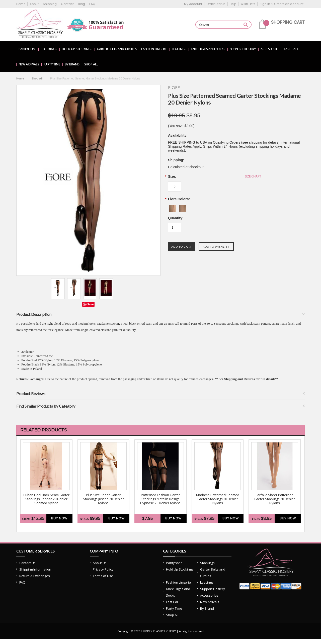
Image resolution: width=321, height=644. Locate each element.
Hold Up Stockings (77, 49)
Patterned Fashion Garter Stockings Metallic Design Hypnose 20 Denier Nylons (160, 499)
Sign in (265, 4)
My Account (193, 4)
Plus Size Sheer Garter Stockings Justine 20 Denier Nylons (103, 499)
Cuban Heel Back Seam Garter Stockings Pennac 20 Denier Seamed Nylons (46, 499)
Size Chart (253, 176)
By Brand (72, 64)
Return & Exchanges (35, 576)
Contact (67, 4)
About (34, 4)
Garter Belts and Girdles (117, 49)
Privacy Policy (103, 569)
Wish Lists (248, 4)
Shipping (50, 4)
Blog (82, 4)
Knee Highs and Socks (208, 49)
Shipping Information (35, 569)
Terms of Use (103, 576)
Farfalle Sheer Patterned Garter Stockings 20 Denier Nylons (275, 499)
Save (91, 304)
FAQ (92, 4)
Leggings (179, 49)
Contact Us (27, 563)
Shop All (91, 64)
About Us (100, 563)
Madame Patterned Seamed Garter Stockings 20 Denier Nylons (218, 499)
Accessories (270, 49)
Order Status (216, 4)
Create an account (289, 4)
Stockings (49, 49)
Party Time (52, 64)
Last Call (291, 49)
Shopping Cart (288, 22)
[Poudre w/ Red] (173, 207)
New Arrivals (29, 64)
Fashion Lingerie (154, 49)
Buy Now (59, 518)
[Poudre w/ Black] (183, 207)
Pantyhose (27, 49)
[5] (175, 187)
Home (21, 4)
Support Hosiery (243, 49)
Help (233, 4)
